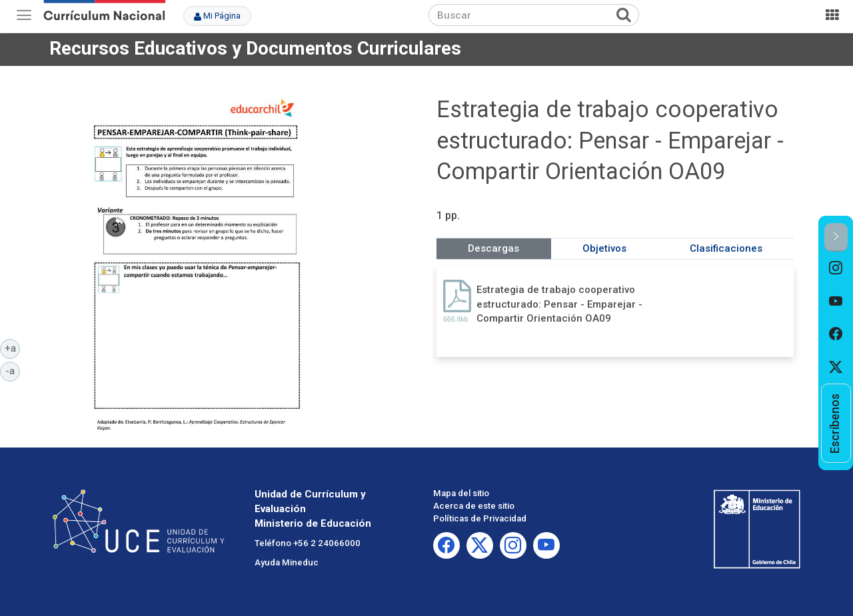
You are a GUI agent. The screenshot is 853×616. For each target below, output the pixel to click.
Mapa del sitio (461, 493)
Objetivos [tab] (604, 248)
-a (13, 370)
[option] (836, 268)
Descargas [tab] (493, 248)
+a (13, 348)
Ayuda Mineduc (287, 562)
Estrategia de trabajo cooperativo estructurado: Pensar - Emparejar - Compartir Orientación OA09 (559, 304)
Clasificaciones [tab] (726, 248)
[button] (836, 237)
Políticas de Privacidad (480, 518)
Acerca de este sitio (474, 506)
